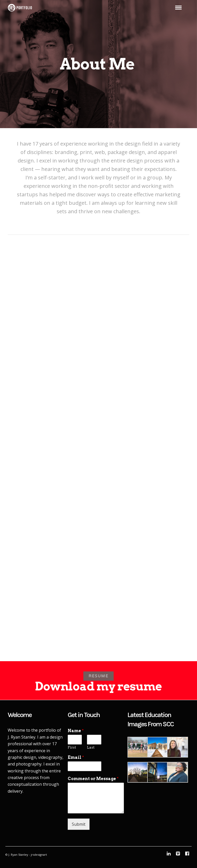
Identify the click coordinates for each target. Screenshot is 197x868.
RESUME (98, 676)
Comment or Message (93, 779)
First (72, 747)
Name (76, 731)
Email (76, 757)
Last (91, 747)
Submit (79, 824)
